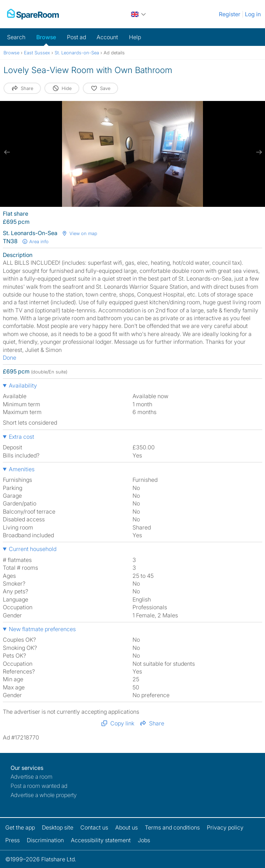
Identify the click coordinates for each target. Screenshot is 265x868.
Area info (35, 241)
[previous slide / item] (7, 152)
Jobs (144, 840)
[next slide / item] (258, 152)
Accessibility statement (101, 840)
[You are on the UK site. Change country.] (139, 14)
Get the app (20, 827)
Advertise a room (32, 777)
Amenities (22, 469)
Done (10, 358)
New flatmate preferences (42, 629)
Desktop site (58, 827)
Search (16, 37)
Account (107, 37)
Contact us (94, 827)
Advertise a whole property (44, 795)
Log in (253, 14)
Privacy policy (225, 827)
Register (230, 14)
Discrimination (45, 840)
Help (135, 37)
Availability (23, 385)
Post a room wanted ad (39, 786)
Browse (46, 37)
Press (13, 840)
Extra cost (21, 437)
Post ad (76, 37)
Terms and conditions (172, 827)
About (127, 827)
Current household (33, 549)
